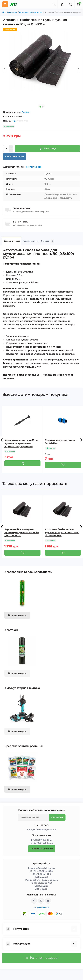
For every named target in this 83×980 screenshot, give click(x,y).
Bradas (25, 112)
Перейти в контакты (42, 849)
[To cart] (22, 463)
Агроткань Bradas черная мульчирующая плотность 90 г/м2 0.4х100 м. (62, 532)
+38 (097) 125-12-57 (42, 840)
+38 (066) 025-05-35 (43, 843)
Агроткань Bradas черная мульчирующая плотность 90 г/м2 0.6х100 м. (21, 532)
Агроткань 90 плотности (31, 12)
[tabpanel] (41, 65)
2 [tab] (43, 107)
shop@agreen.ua (41, 907)
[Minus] (11, 150)
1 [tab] (40, 107)
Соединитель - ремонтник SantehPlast (60, 442)
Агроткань (12, 12)
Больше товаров (17, 615)
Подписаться (57, 817)
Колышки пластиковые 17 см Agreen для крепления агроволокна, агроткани (21, 443)
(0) (14, 121)
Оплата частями (14, 156)
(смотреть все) (33, 167)
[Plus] (11, 147)
